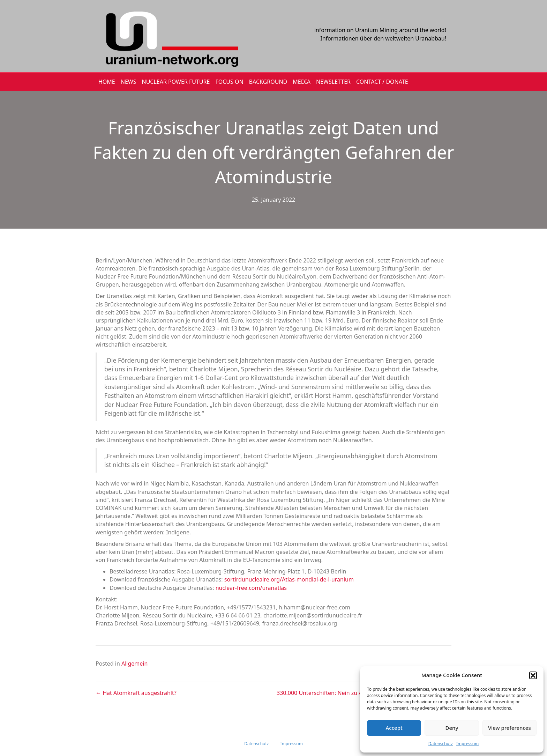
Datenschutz (441, 744)
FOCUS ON (229, 82)
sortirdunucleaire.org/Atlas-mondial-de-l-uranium (289, 579)
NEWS (129, 82)
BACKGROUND (268, 82)
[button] (533, 675)
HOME (107, 82)
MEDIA (302, 82)
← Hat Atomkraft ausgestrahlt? (136, 693)
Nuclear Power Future (176, 82)
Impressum (467, 744)
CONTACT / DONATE (382, 82)
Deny (452, 728)
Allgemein (134, 664)
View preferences (509, 728)
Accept (394, 728)
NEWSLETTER (333, 82)
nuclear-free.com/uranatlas (251, 588)
